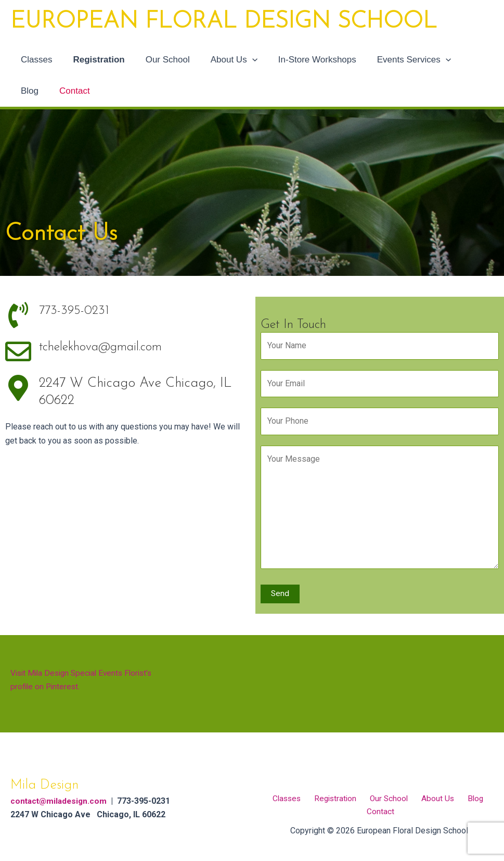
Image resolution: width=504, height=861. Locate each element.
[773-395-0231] (18, 315)
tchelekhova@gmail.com (109, 347)
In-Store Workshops (303, 60)
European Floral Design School (224, 22)
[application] (241, 60)
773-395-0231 (76, 311)
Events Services (397, 60)
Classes (35, 60)
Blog (460, 60)
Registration (94, 60)
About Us (223, 60)
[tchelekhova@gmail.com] (18, 351)
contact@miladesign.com (60, 800)
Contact (35, 91)
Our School (160, 60)
